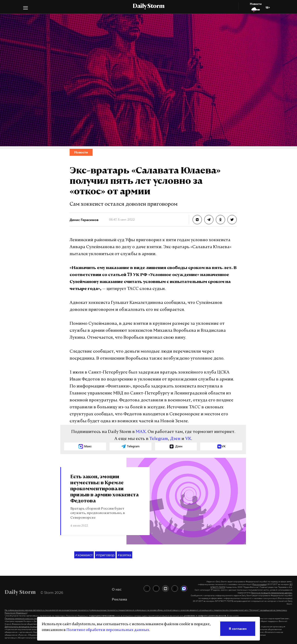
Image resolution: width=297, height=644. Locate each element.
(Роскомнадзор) (260, 584)
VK (188, 439)
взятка (124, 555)
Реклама (119, 599)
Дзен (175, 439)
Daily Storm (148, 7)
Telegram (159, 439)
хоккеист (84, 555)
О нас (117, 589)
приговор (105, 555)
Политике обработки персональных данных (108, 630)
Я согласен (238, 629)
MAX (141, 432)
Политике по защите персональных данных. (272, 593)
